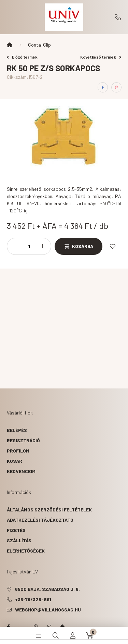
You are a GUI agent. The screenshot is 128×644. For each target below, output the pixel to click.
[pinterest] (116, 87)
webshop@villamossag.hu (48, 610)
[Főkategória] (10, 45)
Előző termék (22, 57)
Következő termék (101, 57)
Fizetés (16, 530)
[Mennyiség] (29, 246)
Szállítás (19, 540)
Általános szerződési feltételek (49, 510)
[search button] (56, 635)
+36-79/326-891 (118, 17)
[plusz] (42, 246)
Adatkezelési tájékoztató (40, 520)
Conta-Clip (39, 45)
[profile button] (73, 635)
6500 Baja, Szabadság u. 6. (47, 589)
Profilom (18, 451)
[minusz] (16, 246)
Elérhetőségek (26, 551)
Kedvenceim (21, 471)
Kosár (15, 461)
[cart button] (90, 635)
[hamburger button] (39, 635)
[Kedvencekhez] (113, 246)
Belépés (17, 430)
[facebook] (103, 87)
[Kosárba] (79, 246)
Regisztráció (23, 440)
